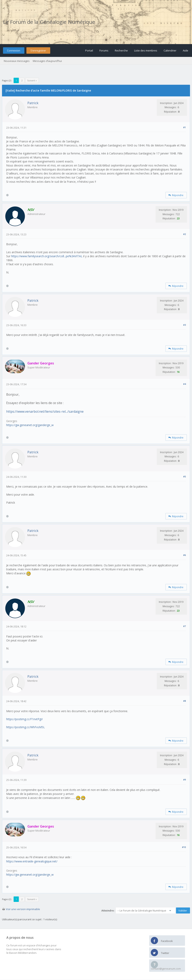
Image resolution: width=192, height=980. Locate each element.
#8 (184, 701)
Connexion (14, 50)
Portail (89, 50)
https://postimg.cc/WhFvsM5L (25, 727)
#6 (184, 555)
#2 (184, 234)
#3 (184, 325)
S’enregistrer (38, 50)
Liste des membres (146, 50)
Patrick (33, 103)
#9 (184, 780)
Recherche (121, 50)
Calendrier (170, 50)
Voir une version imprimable (23, 909)
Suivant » (32, 80)
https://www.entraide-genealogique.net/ (32, 861)
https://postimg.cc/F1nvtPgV (24, 719)
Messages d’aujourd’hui (47, 61)
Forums (104, 50)
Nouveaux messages (17, 61)
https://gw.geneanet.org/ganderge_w (30, 425)
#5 (184, 476)
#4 (184, 384)
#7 (184, 626)
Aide (185, 50)
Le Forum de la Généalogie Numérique (49, 22)
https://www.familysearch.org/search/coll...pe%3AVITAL (47, 256)
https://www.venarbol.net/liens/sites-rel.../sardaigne (45, 411)
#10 (184, 847)
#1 (184, 127)
